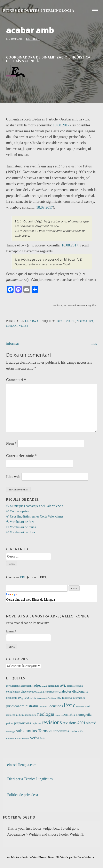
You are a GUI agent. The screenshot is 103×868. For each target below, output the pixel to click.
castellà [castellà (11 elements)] (71, 686)
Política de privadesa (23, 795)
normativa (85, 321)
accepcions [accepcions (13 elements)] (27, 686)
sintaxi (12, 326)
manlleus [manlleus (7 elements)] (80, 707)
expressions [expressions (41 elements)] (27, 697)
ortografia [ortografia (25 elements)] (85, 715)
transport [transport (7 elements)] (25, 739)
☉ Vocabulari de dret (20, 522)
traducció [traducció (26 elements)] (76, 731)
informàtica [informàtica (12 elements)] (79, 698)
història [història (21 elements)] (67, 698)
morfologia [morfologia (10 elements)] (31, 715)
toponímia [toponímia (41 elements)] (61, 731)
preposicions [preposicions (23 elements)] (22, 723)
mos (94, 344)
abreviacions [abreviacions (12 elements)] (13, 686)
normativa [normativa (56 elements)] (69, 714)
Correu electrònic (21, 456)
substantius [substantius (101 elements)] (27, 731)
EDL (23, 577)
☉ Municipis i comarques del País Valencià (35, 506)
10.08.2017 (61, 125)
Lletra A (33, 39)
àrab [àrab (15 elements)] (42, 738)
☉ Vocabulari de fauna (21, 527)
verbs (23, 326)
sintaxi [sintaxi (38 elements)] (91, 723)
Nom (11, 443)
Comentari (16, 380)
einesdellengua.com (22, 765)
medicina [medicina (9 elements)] (20, 715)
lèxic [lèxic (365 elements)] (70, 705)
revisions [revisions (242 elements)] (52, 722)
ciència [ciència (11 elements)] (79, 686)
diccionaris (66, 321)
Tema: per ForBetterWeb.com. (72, 857)
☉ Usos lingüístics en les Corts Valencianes (35, 516)
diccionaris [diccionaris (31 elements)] (80, 691)
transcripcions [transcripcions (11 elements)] (13, 739)
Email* (29, 635)
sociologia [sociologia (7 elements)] (11, 732)
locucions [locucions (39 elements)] (56, 706)
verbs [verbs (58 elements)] (35, 738)
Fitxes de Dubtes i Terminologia (39, 11)
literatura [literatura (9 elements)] (43, 707)
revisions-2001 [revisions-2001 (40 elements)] (74, 723)
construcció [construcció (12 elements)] (51, 692)
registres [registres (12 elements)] (36, 723)
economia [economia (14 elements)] (12, 698)
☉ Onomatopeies (17, 511)
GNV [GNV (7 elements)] (59, 698)
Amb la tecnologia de (26, 857)
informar (13, 344)
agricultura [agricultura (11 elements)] (54, 686)
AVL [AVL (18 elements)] (63, 686)
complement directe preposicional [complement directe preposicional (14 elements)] (25, 692)
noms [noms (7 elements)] (57, 715)
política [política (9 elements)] (10, 723)
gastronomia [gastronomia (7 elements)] (42, 698)
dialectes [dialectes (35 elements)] (65, 691)
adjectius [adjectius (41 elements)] (40, 685)
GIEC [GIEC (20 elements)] (52, 698)
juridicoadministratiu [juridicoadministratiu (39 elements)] (22, 706)
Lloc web (13, 477)
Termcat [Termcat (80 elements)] (45, 731)
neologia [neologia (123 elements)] (46, 714)
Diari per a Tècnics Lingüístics (30, 779)
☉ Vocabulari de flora (21, 532)
